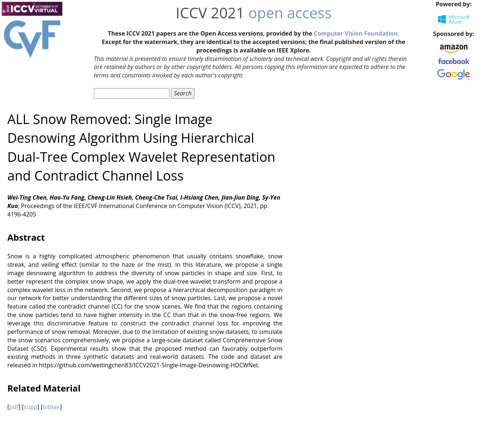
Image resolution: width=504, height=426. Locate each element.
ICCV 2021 (210, 13)
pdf (14, 407)
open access (290, 13)
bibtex (51, 407)
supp (31, 407)
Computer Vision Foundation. (356, 33)
